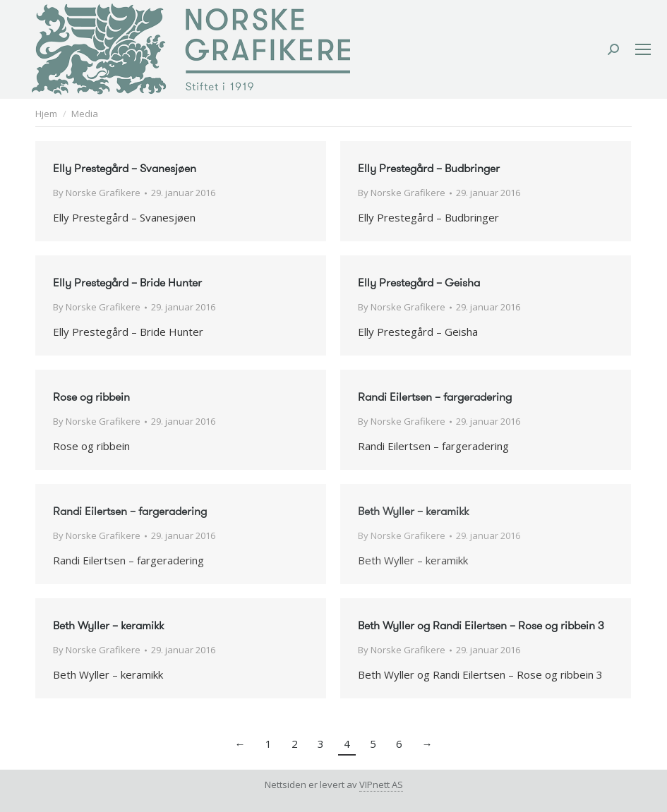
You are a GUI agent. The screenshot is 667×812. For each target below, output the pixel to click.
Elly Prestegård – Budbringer (429, 168)
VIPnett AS (381, 784)
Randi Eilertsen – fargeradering (435, 397)
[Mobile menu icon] (643, 49)
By (97, 193)
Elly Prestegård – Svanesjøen (125, 168)
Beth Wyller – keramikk (413, 511)
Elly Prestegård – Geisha (419, 283)
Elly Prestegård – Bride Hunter (127, 283)
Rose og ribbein (91, 397)
